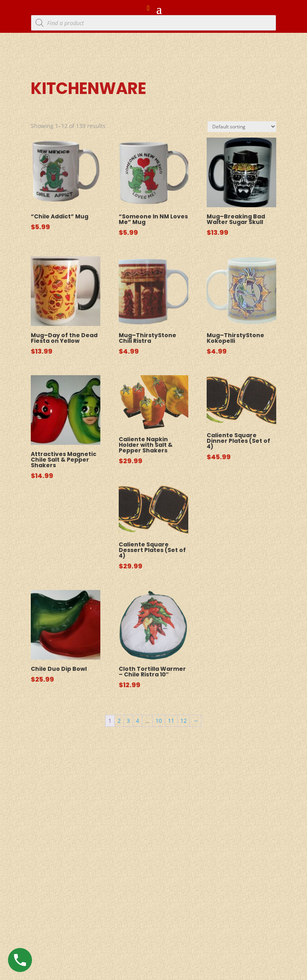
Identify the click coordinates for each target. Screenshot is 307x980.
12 (183, 721)
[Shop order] (242, 127)
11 (171, 721)
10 (159, 721)
